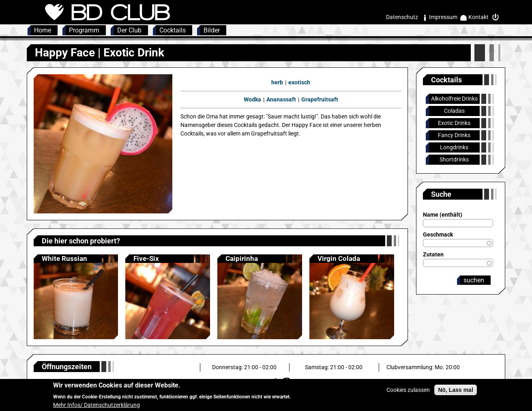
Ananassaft (281, 99)
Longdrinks (454, 147)
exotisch (299, 82)
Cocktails (173, 30)
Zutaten (433, 254)
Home (43, 30)
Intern (498, 17)
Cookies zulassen (408, 393)
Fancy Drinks (454, 135)
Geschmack (438, 235)
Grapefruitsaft (320, 99)
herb (277, 82)
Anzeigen (76, 297)
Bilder (212, 30)
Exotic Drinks (454, 123)
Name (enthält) (443, 215)
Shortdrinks (454, 159)
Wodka (252, 99)
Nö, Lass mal (455, 393)
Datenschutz (402, 17)
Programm (84, 30)
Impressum (443, 17)
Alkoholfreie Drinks (454, 99)
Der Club (129, 30)
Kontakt (478, 17)
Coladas (454, 111)
